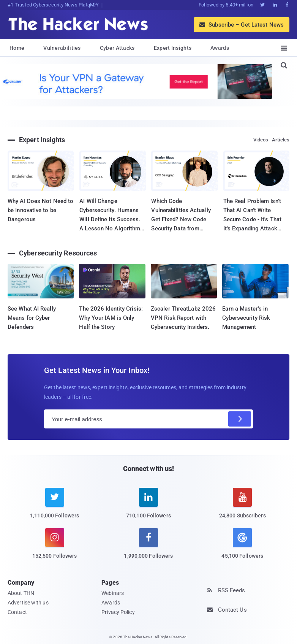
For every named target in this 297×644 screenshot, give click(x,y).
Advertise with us (28, 603)
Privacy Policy (118, 612)
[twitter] (55, 508)
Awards (220, 48)
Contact (17, 612)
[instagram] (55, 548)
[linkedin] (148, 508)
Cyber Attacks (117, 48)
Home (17, 48)
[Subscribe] (240, 419)
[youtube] (242, 508)
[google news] (242, 544)
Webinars (113, 593)
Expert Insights (173, 48)
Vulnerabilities (62, 48)
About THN (21, 593)
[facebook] (148, 548)
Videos (261, 140)
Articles (281, 140)
